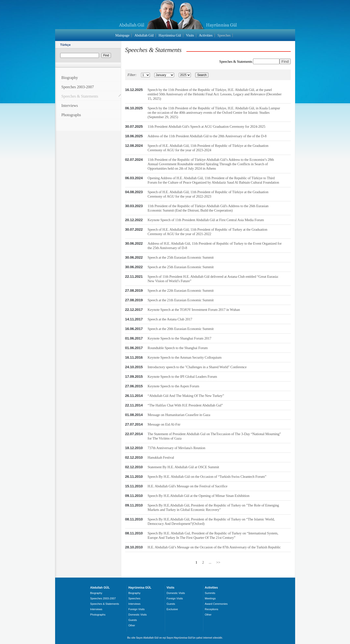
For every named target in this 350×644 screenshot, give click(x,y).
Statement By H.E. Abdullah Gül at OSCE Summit (183, 467)
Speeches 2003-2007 (78, 87)
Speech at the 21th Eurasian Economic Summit (181, 300)
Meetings (210, 598)
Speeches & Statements (80, 96)
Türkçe (66, 45)
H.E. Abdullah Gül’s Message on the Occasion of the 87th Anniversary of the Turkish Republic (214, 547)
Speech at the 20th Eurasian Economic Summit (181, 329)
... (210, 562)
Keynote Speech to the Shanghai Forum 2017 (180, 338)
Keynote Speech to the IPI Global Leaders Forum (182, 377)
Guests (133, 620)
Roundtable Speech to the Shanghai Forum (178, 348)
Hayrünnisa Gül (170, 35)
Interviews (70, 106)
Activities (206, 35)
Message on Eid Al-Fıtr (164, 424)
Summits (210, 593)
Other (132, 625)
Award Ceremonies (216, 604)
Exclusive (172, 609)
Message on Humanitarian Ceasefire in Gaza (179, 415)
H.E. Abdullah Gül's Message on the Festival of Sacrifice (188, 486)
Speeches (224, 35)
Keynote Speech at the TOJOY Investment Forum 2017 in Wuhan (194, 310)
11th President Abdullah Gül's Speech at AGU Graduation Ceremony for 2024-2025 (207, 126)
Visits (190, 35)
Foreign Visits (136, 609)
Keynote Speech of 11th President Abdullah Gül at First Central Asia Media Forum (206, 220)
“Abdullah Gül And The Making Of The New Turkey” (186, 396)
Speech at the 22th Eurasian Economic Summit (181, 290)
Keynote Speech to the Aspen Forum (173, 386)
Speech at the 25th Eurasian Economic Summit (181, 257)
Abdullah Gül (144, 35)
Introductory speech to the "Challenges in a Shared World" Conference (197, 367)
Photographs (71, 115)
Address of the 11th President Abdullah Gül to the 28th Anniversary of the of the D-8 (207, 136)
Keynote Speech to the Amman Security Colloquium (185, 357)
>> (218, 562)
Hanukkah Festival (161, 457)
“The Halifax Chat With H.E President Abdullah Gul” (185, 405)
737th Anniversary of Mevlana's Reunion (176, 448)
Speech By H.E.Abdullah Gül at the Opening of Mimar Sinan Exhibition (199, 496)
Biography (70, 78)
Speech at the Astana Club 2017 (170, 319)
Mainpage (122, 35)
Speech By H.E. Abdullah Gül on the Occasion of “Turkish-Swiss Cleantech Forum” (207, 477)
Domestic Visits (138, 615)
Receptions (211, 609)
